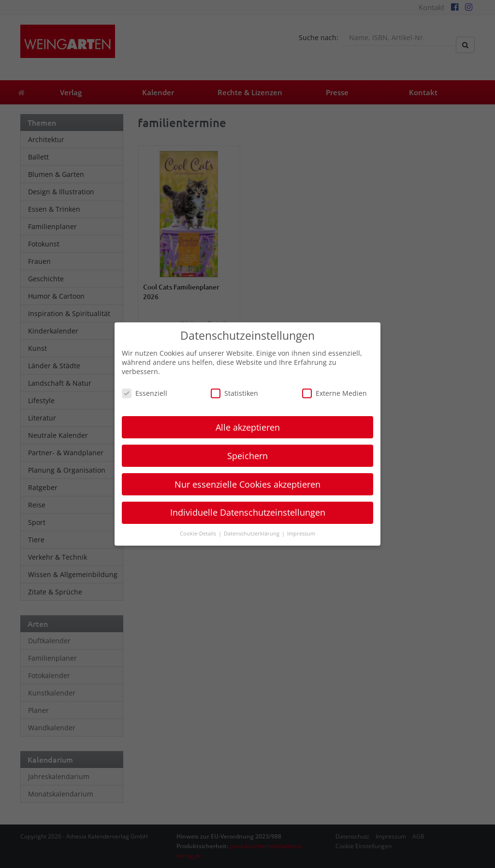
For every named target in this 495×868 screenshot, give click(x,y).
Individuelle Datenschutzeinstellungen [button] (248, 512)
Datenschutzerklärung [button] (252, 534)
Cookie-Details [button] (199, 534)
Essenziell (145, 393)
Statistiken (234, 393)
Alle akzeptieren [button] (248, 427)
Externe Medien (335, 393)
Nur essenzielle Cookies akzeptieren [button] (247, 484)
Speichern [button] (247, 456)
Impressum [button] (301, 534)
